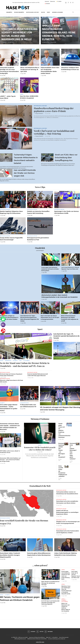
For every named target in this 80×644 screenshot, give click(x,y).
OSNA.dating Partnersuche (20, 639)
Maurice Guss (46, 42)
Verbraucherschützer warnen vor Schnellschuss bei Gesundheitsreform (67, 493)
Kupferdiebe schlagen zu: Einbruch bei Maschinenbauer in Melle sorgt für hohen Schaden (9, 318)
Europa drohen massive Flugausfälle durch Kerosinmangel (11, 239)
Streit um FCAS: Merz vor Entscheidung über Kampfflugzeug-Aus (66, 158)
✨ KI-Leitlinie (59, 1)
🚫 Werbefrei (47, 4)
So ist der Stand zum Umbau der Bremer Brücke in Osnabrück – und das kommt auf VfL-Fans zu (25, 365)
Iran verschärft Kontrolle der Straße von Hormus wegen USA (25, 173)
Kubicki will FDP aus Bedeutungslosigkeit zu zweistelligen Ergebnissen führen (67, 512)
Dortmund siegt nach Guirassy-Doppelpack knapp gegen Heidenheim (11, 375)
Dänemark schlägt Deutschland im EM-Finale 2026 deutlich (11, 381)
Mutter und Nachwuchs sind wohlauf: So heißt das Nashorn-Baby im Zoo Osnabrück (66, 607)
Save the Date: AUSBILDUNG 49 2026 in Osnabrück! (29, 97)
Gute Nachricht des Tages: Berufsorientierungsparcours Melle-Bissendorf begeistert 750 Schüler (30, 318)
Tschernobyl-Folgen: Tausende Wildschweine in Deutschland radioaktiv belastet (26, 159)
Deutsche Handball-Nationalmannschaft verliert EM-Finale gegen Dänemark (38, 375)
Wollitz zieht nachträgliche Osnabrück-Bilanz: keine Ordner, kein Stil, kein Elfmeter (59, 33)
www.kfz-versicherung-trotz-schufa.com (57, 639)
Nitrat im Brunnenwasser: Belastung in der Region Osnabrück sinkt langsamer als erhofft (70, 318)
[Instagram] (73, 3)
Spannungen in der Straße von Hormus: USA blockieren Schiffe (67, 212)
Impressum (47, 1)
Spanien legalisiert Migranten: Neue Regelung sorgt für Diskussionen (11, 212)
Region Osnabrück (19, 12)
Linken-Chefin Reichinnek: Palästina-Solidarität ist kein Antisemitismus (66, 554)
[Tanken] (3, 319)
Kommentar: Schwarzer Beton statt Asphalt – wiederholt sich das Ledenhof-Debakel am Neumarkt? (10, 427)
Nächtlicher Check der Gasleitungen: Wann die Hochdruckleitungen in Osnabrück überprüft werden (66, 590)
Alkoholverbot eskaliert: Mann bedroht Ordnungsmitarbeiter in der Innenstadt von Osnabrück (59, 296)
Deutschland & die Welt (33, 12)
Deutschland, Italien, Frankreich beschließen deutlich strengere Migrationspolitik (10, 555)
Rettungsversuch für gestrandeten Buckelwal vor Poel (38, 239)
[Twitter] (71, 3)
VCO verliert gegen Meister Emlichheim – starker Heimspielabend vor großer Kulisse (9, 408)
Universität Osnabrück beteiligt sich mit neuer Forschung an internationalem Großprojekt (9, 71)
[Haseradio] (3, 331)
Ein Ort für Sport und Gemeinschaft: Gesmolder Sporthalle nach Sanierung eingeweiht (50, 603)
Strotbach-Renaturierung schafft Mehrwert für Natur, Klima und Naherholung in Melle (19, 34)
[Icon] (13, 199)
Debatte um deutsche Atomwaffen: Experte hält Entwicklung (38, 212)
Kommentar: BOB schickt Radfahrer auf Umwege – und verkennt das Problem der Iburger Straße (10, 460)
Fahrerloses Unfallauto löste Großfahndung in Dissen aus (70, 69)
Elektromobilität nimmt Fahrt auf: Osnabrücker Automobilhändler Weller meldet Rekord (50, 71)
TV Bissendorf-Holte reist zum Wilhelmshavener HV (28, 406)
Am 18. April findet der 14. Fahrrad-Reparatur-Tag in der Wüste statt (70, 268)
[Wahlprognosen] (3, 313)
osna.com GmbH (24, 637)
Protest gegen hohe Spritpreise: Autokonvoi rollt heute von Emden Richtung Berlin (50, 269)
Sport (48, 12)
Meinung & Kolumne (57, 12)
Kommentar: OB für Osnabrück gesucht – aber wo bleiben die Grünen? (40, 448)
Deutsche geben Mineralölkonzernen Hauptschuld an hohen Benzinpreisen (39, 554)
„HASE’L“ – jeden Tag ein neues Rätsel (8, 97)
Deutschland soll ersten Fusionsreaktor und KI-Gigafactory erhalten (68, 532)
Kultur (43, 12)
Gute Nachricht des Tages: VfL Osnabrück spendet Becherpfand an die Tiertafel (66, 336)
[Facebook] (68, 3)
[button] (10, 3)
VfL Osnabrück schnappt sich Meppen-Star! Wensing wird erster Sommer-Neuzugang (60, 409)
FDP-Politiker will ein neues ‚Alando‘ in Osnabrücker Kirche (10, 452)
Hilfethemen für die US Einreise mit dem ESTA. (37, 639)
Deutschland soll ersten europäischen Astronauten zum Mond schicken (67, 502)
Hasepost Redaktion (39, 113)
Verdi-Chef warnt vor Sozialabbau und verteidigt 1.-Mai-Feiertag (54, 132)
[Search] (73, 12)
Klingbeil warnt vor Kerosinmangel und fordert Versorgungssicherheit (68, 523)
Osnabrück (9, 12)
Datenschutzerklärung (40, 637)
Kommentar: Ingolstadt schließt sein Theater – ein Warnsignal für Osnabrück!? (62, 450)
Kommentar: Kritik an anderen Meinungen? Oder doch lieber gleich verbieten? (73, 451)
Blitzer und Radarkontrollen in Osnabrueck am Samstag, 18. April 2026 (30, 70)
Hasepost (5, 42)
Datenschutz (53, 1)
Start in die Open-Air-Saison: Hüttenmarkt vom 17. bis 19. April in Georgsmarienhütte (50, 318)
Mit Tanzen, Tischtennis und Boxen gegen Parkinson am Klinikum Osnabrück (20, 599)
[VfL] (3, 325)
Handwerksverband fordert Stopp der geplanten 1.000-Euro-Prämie (54, 110)
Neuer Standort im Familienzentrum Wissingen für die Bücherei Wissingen (50, 583)
